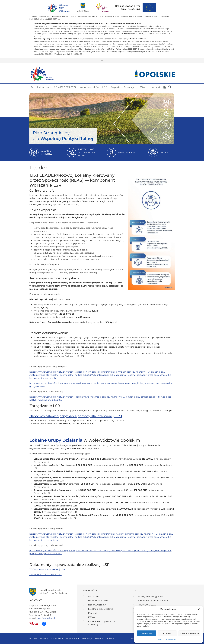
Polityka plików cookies (167, 639)
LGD (105, 87)
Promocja (129, 87)
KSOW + (143, 87)
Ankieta (110, 638)
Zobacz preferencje (189, 633)
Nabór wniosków (89, 87)
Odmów (167, 633)
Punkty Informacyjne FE (150, 596)
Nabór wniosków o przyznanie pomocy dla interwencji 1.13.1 (76, 416)
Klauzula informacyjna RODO (66, 638)
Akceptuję (147, 633)
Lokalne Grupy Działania (101, 609)
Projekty (115, 87)
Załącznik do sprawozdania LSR (45, 575)
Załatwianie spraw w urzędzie (153, 601)
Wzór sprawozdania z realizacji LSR (47, 569)
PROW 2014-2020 (147, 605)
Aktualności (44, 87)
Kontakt (155, 87)
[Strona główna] (32, 87)
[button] (199, 609)
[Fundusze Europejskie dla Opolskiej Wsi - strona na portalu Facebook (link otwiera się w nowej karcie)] (165, 87)
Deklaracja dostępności (93, 638)
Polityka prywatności (39, 638)
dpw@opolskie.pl (46, 618)
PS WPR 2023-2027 (65, 87)
